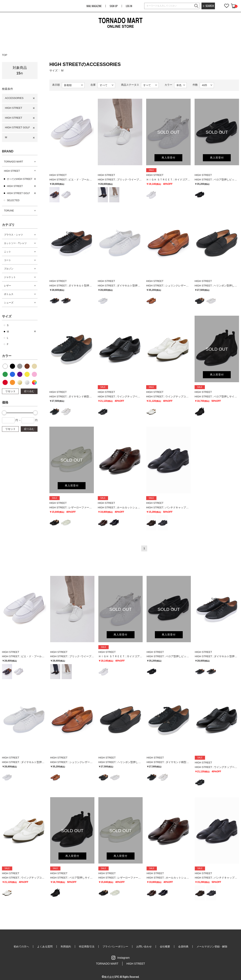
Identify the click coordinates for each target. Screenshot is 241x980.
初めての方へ (21, 947)
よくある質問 (45, 947)
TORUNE (9, 211)
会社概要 (165, 947)
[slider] (4, 413)
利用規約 (66, 947)
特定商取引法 (87, 947)
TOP (5, 55)
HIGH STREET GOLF (17, 127)
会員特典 (183, 947)
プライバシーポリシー (115, 947)
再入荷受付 (169, 158)
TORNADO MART (14, 162)
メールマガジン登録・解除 (212, 947)
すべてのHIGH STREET (20, 179)
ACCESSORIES (14, 98)
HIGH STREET (14, 108)
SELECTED (13, 200)
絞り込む (29, 391)
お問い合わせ (144, 947)
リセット (10, 391)
